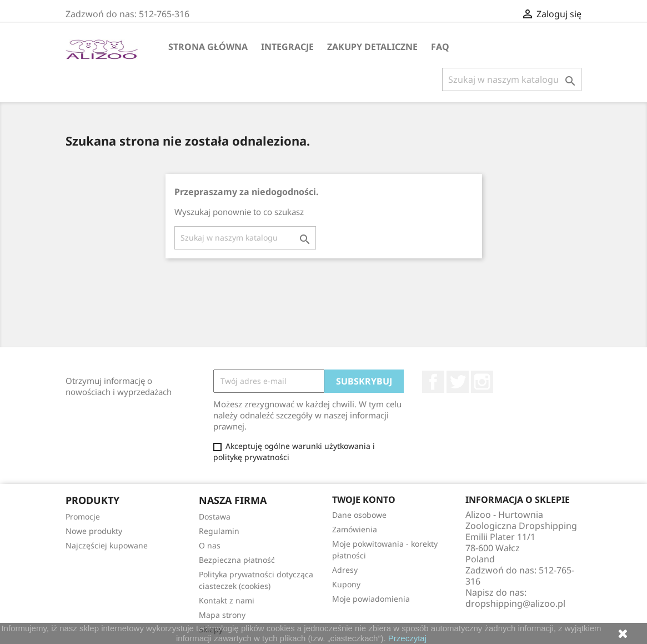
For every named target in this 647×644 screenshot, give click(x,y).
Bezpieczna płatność (237, 560)
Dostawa (215, 516)
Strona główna (208, 47)
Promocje (83, 516)
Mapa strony (222, 615)
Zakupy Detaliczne (372, 47)
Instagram (482, 382)
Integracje (287, 47)
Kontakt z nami (227, 600)
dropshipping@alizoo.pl (515, 603)
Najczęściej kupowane (107, 545)
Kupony (346, 584)
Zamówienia (355, 529)
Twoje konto (364, 500)
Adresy (345, 570)
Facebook (433, 382)
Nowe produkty (94, 531)
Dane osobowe (359, 515)
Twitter (458, 382)
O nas (210, 545)
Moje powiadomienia (371, 599)
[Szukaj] (512, 79)
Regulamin (219, 531)
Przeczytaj (407, 638)
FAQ (440, 47)
